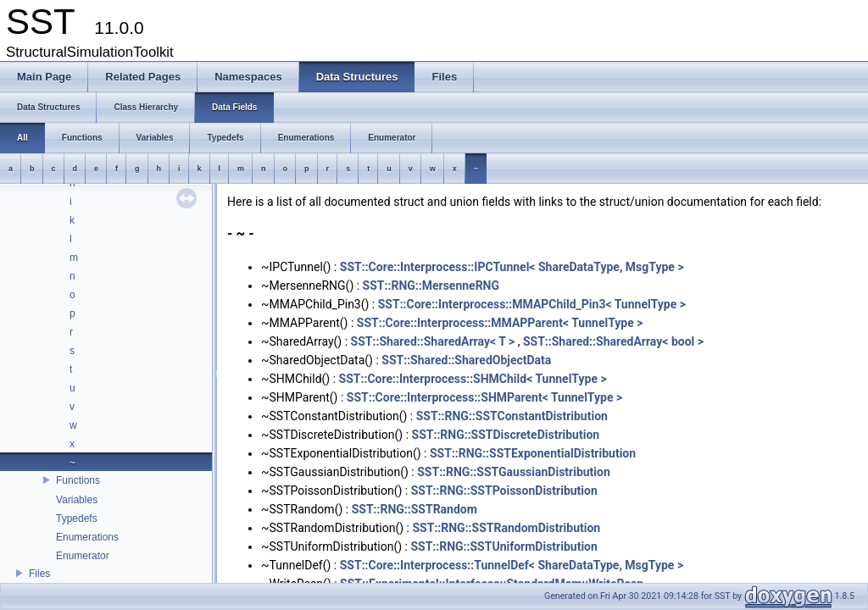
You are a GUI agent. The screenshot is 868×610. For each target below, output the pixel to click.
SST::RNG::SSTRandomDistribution (506, 528)
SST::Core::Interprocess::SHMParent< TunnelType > (484, 397)
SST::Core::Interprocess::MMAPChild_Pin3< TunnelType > (532, 304)
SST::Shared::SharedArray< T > (433, 341)
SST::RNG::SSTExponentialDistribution (533, 453)
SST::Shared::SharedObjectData (466, 360)
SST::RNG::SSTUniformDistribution (504, 546)
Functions (78, 480)
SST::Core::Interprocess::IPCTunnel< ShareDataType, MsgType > (512, 267)
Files (39, 574)
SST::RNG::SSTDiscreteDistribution (506, 435)
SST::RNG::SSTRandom (415, 509)
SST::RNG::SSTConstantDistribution (512, 416)
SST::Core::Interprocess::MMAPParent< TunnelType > (500, 323)
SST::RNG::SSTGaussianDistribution (514, 472)
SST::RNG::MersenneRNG (431, 286)
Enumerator (83, 556)
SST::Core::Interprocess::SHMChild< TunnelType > (473, 379)
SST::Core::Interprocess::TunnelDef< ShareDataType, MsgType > (512, 565)
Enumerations (87, 537)
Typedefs (77, 518)
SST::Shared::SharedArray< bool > (613, 341)
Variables (77, 500)
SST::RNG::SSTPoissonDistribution (504, 491)
